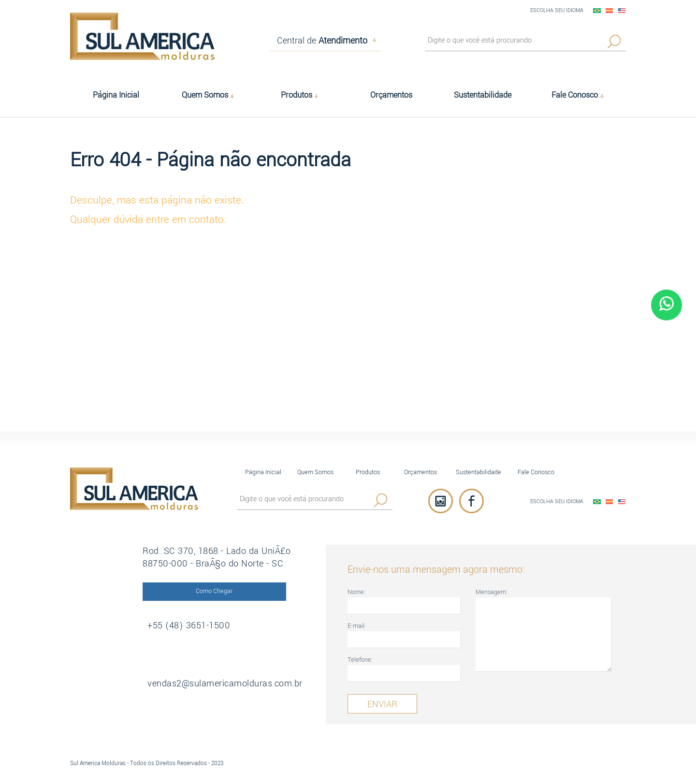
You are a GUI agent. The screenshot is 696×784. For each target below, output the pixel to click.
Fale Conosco (536, 472)
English (622, 11)
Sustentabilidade (478, 472)
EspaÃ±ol (609, 11)
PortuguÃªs (597, 11)
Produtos (368, 472)
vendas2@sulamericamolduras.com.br (225, 683)
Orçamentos (420, 472)
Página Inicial (263, 472)
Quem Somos (315, 472)
